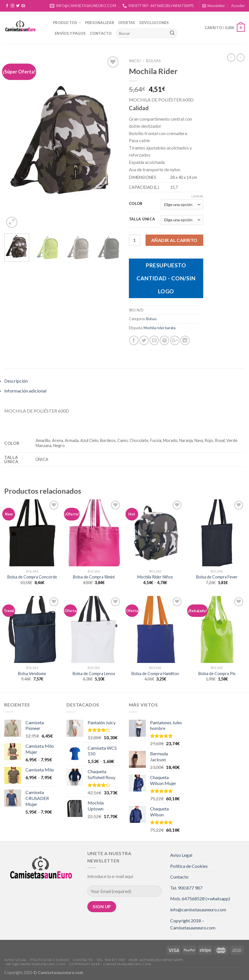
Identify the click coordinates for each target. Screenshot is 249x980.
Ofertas (127, 23)
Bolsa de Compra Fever (217, 577)
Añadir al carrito (174, 240)
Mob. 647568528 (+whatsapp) (200, 898)
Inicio (135, 61)
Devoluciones (154, 23)
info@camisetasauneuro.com (198, 909)
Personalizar (100, 23)
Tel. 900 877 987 (186, 888)
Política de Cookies (189, 866)
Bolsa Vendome (32, 674)
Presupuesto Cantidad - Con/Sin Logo (166, 278)
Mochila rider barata (160, 328)
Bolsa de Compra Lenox (94, 674)
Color (136, 204)
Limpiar (197, 196)
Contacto (101, 33)
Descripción (16, 381)
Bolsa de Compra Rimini (94, 577)
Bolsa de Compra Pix (217, 674)
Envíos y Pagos (70, 33)
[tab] (125, 381)
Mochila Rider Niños (155, 577)
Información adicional (25, 391)
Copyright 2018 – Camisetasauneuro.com (193, 924)
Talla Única (142, 219)
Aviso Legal (181, 855)
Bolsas (153, 61)
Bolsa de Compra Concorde (32, 577)
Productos (67, 22)
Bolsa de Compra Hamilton (155, 674)
